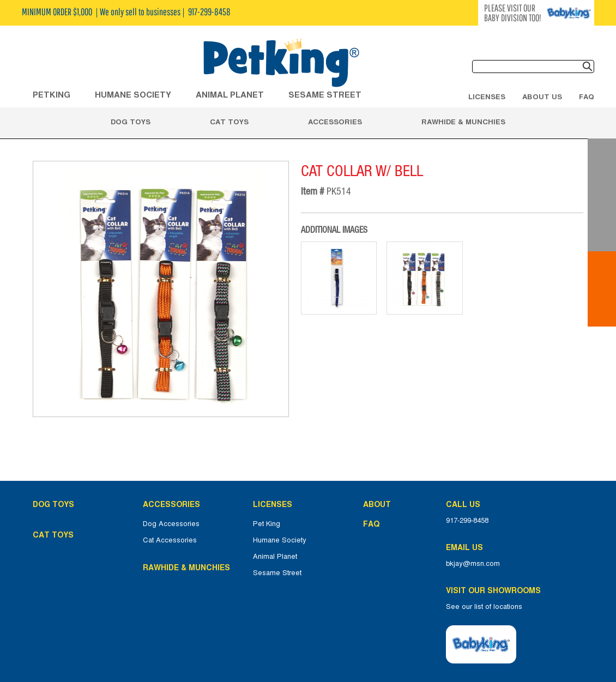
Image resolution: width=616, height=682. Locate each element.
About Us (542, 96)
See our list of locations (484, 607)
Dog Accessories (171, 524)
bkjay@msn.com (473, 564)
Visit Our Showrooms (496, 590)
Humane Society (280, 540)
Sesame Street (325, 95)
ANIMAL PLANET (230, 95)
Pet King (267, 524)
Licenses (487, 96)
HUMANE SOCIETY (133, 95)
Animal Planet (275, 557)
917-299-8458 (467, 521)
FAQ (587, 96)
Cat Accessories (170, 540)
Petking (52, 95)
